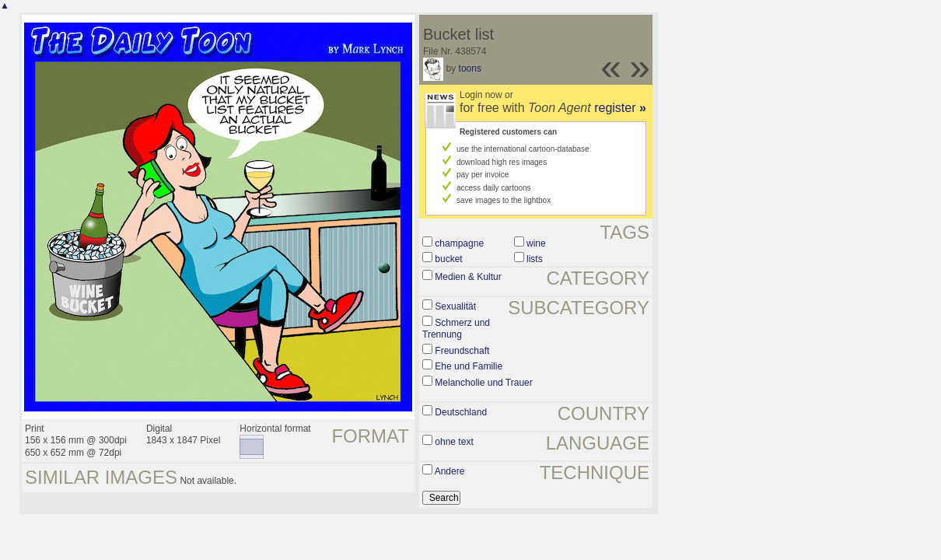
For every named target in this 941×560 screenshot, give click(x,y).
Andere (450, 471)
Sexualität (455, 306)
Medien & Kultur (468, 277)
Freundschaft (462, 351)
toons (470, 68)
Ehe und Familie (469, 366)
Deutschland (461, 412)
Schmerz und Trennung (456, 329)
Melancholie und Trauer (483, 383)
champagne (459, 243)
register (620, 108)
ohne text (454, 442)
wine (536, 243)
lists (535, 259)
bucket (448, 259)
